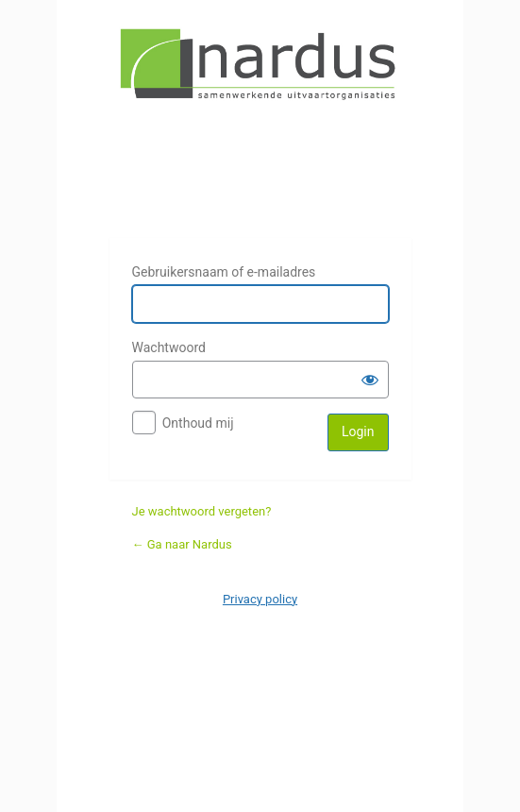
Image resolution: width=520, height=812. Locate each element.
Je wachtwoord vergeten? (202, 511)
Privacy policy (260, 599)
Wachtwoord (169, 347)
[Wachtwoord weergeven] (370, 380)
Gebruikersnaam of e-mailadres (224, 272)
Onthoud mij (198, 423)
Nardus (260, 121)
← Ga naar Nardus (182, 544)
